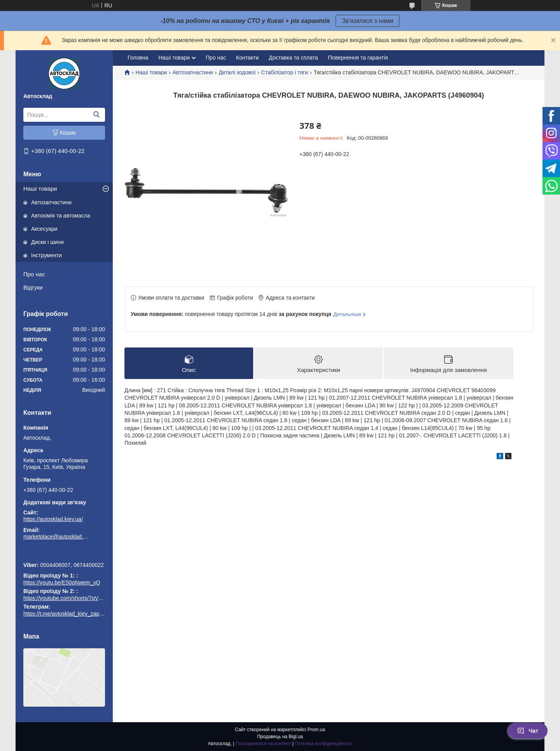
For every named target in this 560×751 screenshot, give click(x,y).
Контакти (247, 58)
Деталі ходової (237, 72)
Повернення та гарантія (358, 58)
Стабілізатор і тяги (285, 72)
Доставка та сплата (293, 58)
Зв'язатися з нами (368, 21)
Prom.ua (316, 730)
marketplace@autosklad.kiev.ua (56, 537)
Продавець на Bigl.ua (280, 737)
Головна (138, 58)
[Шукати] (96, 115)
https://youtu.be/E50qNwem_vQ (62, 583)
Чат (528, 731)
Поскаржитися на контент (263, 744)
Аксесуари (44, 229)
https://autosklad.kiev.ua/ (53, 519)
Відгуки (33, 287)
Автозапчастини (51, 202)
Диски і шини (47, 242)
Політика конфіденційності (324, 744)
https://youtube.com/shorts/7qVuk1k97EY (73, 598)
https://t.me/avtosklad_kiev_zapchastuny (64, 554)
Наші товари (40, 189)
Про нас (34, 274)
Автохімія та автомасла (61, 216)
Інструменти (46, 255)
